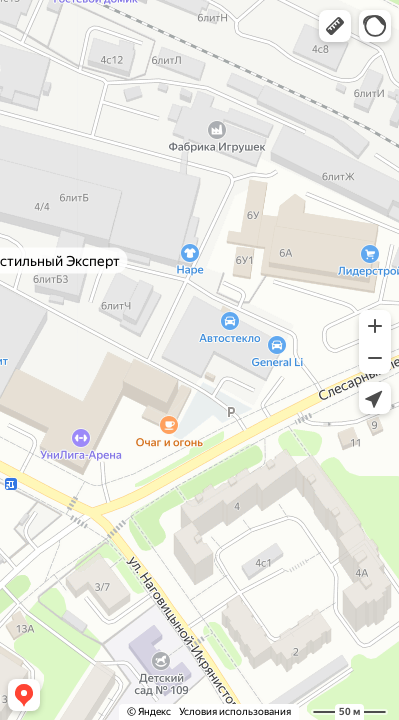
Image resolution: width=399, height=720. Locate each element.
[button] (335, 26)
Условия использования (235, 711)
